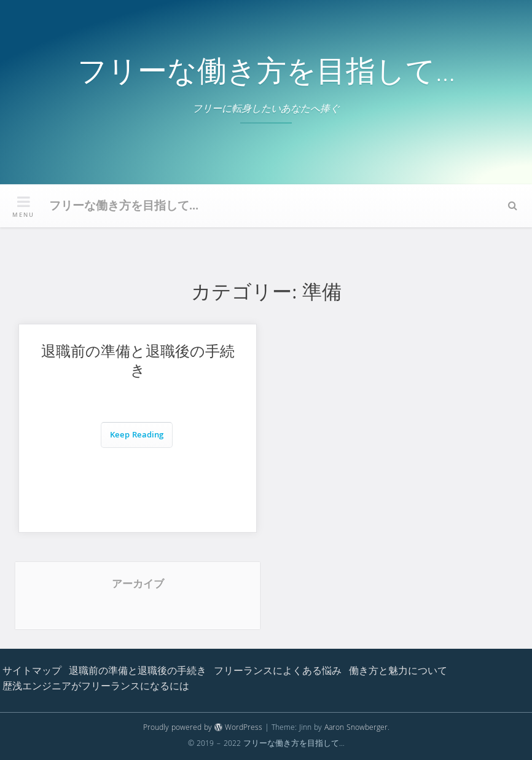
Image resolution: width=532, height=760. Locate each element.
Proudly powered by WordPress (203, 728)
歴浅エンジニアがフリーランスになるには (96, 688)
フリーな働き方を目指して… (266, 75)
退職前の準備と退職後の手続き (138, 363)
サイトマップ (32, 672)
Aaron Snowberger (356, 728)
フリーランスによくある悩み (278, 672)
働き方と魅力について (398, 672)
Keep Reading (137, 436)
